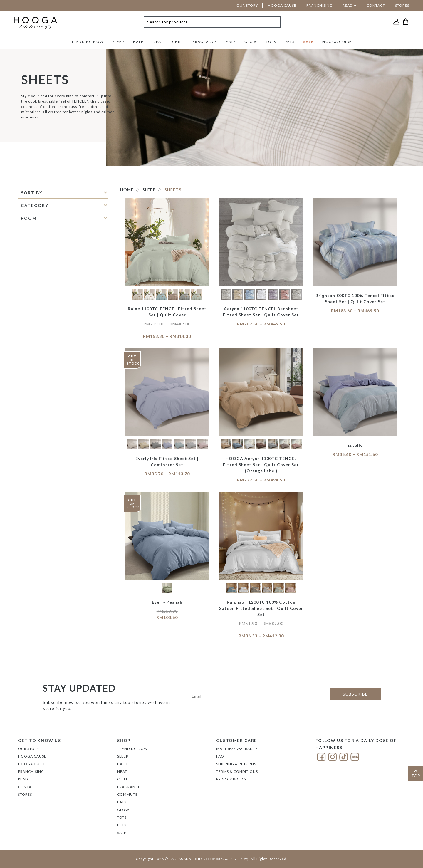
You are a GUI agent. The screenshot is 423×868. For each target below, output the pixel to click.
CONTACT (376, 5)
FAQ (220, 756)
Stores (25, 794)
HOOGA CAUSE (282, 5)
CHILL (178, 42)
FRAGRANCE (205, 42)
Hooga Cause (32, 756)
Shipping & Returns (236, 764)
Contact (27, 787)
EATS (231, 42)
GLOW (251, 42)
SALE (308, 42)
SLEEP (119, 42)
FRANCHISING (319, 5)
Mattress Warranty (237, 749)
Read (23, 779)
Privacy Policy (231, 779)
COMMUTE (127, 794)
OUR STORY (247, 5)
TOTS (271, 42)
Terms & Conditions (237, 772)
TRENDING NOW (88, 42)
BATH (139, 42)
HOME (127, 190)
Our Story (29, 749)
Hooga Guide (32, 764)
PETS (289, 42)
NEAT (158, 42)
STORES (402, 5)
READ (348, 5)
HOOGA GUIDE (337, 42)
